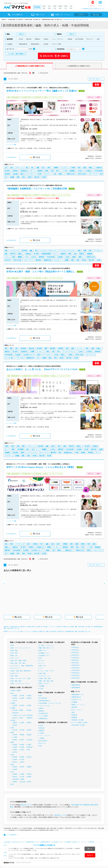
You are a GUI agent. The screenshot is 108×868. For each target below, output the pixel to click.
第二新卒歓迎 (43, 698)
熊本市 (29, 782)
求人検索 (7, 842)
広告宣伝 (35, 544)
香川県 (22, 767)
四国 (60, 8)
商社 (40, 658)
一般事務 (55, 168)
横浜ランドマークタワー (28, 174)
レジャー (42, 663)
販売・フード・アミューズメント (21, 648)
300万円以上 (76, 648)
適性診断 (75, 707)
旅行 (27, 168)
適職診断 (75, 717)
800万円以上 (76, 660)
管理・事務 (14, 676)
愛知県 (29, 735)
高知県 (15, 769)
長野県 (29, 723)
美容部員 (23, 348)
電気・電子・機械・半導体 (19, 661)
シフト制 (64, 171)
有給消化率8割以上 (45, 701)
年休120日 (8, 260)
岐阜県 (15, 735)
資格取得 (40, 171)
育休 (57, 171)
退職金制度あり (44, 718)
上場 (54, 174)
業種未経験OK (76, 688)
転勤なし (91, 168)
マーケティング (15, 251)
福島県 (29, 698)
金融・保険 (42, 673)
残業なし (61, 174)
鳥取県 (15, 757)
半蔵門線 (90, 453)
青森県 (15, 696)
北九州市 (23, 782)
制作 (79, 168)
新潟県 (15, 723)
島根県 (22, 757)
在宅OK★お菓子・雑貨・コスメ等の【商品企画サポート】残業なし (41, 272)
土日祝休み (89, 171)
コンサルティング (44, 676)
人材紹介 (42, 733)
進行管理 (24, 251)
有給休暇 (7, 174)
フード (41, 668)
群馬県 (29, 705)
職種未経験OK (76, 685)
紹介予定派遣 (43, 741)
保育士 (53, 446)
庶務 (71, 544)
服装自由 (99, 168)
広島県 (15, 759)
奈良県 (22, 747)
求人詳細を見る (12, 157)
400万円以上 (76, 650)
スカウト (81, 15)
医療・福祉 (14, 650)
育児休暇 (15, 453)
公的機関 (42, 686)
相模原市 (30, 718)
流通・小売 (42, 666)
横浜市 (15, 718)
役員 (40, 746)
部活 (60, 453)
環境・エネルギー (44, 684)
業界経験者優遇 (46, 254)
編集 (38, 168)
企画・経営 (14, 653)
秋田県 (15, 698)
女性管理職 (20, 449)
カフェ (98, 453)
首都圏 (60, 6)
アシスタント (65, 168)
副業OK (41, 708)
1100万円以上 (76, 668)
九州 (66, 8)
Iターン (32, 171)
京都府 (22, 745)
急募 (85, 168)
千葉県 (21, 710)
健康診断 (90, 254)
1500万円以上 (76, 678)
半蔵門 (7, 446)
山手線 (76, 453)
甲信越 (37, 7)
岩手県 (22, 696)
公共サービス (15, 673)
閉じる (90, 849)
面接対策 (75, 715)
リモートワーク (93, 174)
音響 (85, 251)
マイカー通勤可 (44, 716)
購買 (46, 348)
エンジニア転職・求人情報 (80, 723)
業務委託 (42, 731)
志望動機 (75, 702)
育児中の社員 (82, 174)
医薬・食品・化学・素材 (18, 663)
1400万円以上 (76, 675)
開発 (11, 348)
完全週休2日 (24, 171)
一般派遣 (42, 738)
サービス (42, 661)
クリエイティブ (16, 668)
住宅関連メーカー (44, 653)
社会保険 (15, 174)
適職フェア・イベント (78, 705)
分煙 (52, 171)
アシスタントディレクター (67, 251)
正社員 (39, 174)
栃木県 (22, 705)
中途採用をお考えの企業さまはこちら (93, 9)
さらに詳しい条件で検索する (16, 54)
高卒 (101, 174)
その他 (41, 689)
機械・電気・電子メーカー (47, 648)
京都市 (15, 750)
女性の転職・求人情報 (78, 725)
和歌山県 (30, 747)
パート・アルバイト (45, 736)
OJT (27, 257)
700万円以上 (76, 658)
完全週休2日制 (43, 713)
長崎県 (29, 774)
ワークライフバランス (69, 352)
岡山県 (29, 757)
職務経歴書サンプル (78, 695)
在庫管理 (60, 348)
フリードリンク (32, 453)
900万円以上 (76, 663)
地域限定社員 (47, 260)
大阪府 (29, 745)
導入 (33, 168)
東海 (44, 8)
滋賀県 (15, 745)
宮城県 (29, 696)
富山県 (15, 730)
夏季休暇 (41, 257)
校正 (43, 168)
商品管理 (53, 348)
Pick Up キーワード (18, 842)
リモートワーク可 (44, 706)
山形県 (22, 698)
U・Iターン (40, 352)
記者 (53, 544)
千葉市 (15, 715)
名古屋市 (30, 740)
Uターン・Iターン (77, 710)
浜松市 (22, 740)
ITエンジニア (15, 658)
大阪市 (22, 750)
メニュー (100, 6)
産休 (28, 449)
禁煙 (47, 171)
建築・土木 (14, 656)
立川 (6, 177)
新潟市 (15, 725)
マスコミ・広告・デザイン (47, 671)
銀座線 (83, 453)
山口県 (22, 759)
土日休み (80, 171)
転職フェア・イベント (63, 15)
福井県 (29, 730)
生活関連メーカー (44, 656)
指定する (22, 34)
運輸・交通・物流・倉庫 (46, 681)
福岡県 (15, 774)
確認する (90, 855)
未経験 (74, 257)
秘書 (73, 348)
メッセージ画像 (12, 145)
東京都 (29, 177)
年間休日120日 (71, 174)
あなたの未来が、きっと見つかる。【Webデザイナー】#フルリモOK (42, 369)
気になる (96, 15)
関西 (49, 8)
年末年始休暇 (98, 171)
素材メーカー (43, 650)
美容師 (73, 168)
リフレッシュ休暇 (10, 257)
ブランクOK (20, 358)
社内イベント (35, 449)
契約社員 (93, 449)
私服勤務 (7, 453)
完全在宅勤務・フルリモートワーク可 (50, 703)
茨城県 (15, 705)
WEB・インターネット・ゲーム (20, 684)
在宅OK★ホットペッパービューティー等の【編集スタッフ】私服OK (42, 91)
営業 (6, 251)
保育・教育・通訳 (16, 681)
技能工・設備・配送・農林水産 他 (21, 671)
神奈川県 (37, 177)
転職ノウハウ (40, 15)
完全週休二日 (40, 547)
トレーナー (80, 348)
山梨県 (22, 723)
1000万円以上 (76, 665)
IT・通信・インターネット (47, 645)
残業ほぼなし (69, 550)
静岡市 (15, 740)
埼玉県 (44, 177)
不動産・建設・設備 (45, 678)
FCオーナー (43, 743)
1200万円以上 (76, 670)
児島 (11, 168)
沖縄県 (22, 779)
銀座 (13, 446)
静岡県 (22, 735)
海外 (71, 8)
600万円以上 (76, 655)
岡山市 (15, 762)
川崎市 (21, 718)
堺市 (29, 750)
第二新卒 (7, 171)
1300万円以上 (76, 673)
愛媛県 (29, 767)
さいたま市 (22, 715)
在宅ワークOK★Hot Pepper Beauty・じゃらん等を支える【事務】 (41, 467)
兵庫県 (15, 747)
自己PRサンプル (77, 700)
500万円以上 (76, 653)
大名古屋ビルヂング (29, 355)
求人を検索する (17, 15)
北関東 (55, 6)
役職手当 (82, 254)
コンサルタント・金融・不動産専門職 (22, 666)
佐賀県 (22, 774)
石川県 (22, 730)
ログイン (92, 6)
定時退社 (15, 171)
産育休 (71, 355)
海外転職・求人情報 (78, 720)
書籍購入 (20, 257)
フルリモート (58, 260)
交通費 (32, 352)
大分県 (22, 777)
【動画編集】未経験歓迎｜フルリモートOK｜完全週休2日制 (37, 189)
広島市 (22, 762)
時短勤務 (72, 171)
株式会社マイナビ (26, 805)
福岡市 (15, 782)
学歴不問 (13, 254)
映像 (79, 251)
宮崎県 (29, 777)
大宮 (6, 168)
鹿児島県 (16, 779)
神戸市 (15, 752)
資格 (73, 712)
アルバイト (47, 174)
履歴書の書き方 (76, 697)
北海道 (44, 6)
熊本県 (15, 777)
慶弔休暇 (38, 260)
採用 (49, 168)
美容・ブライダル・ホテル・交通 (21, 678)
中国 (55, 8)
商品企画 (31, 348)
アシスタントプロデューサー (49, 251)
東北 (49, 6)
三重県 (15, 737)
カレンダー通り (9, 358)
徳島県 (15, 767)
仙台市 (15, 701)
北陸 (71, 6)
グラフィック (19, 168)
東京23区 (30, 715)
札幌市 (19, 691)
